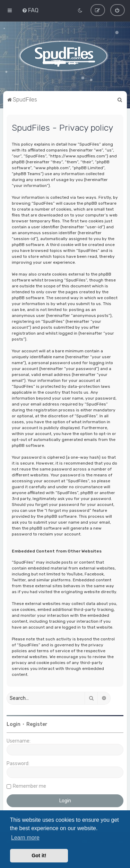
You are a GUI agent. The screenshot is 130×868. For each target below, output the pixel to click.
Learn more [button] (25, 838)
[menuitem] (30, 10)
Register (37, 724)
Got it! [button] (39, 855)
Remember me (29, 786)
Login (14, 724)
